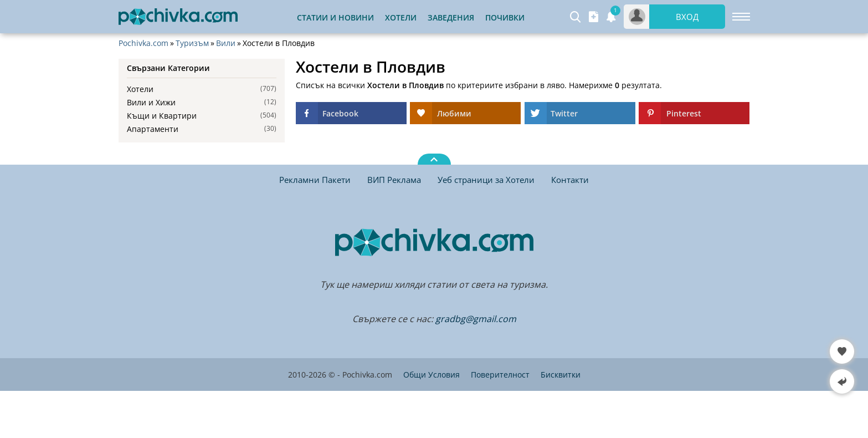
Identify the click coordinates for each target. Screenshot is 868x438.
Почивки (505, 17)
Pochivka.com (143, 43)
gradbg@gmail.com (476, 319)
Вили (226, 43)
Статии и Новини (335, 17)
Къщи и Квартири (162, 116)
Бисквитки (561, 375)
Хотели (401, 17)
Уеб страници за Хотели (486, 180)
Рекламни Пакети (315, 180)
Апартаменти (153, 129)
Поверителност (500, 375)
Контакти (570, 180)
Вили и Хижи (151, 102)
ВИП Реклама (394, 180)
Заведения (451, 17)
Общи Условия (432, 375)
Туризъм (192, 43)
